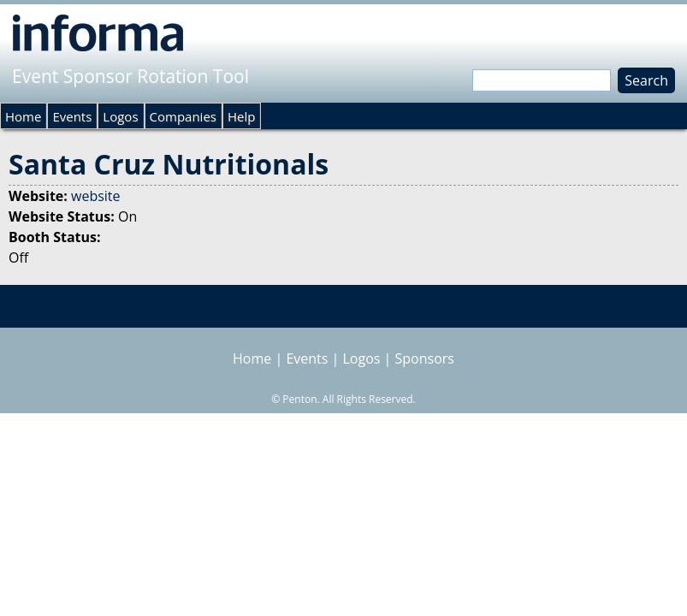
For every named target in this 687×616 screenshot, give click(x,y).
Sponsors (425, 358)
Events (72, 116)
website (96, 196)
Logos (120, 116)
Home (23, 116)
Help (241, 116)
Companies (183, 116)
